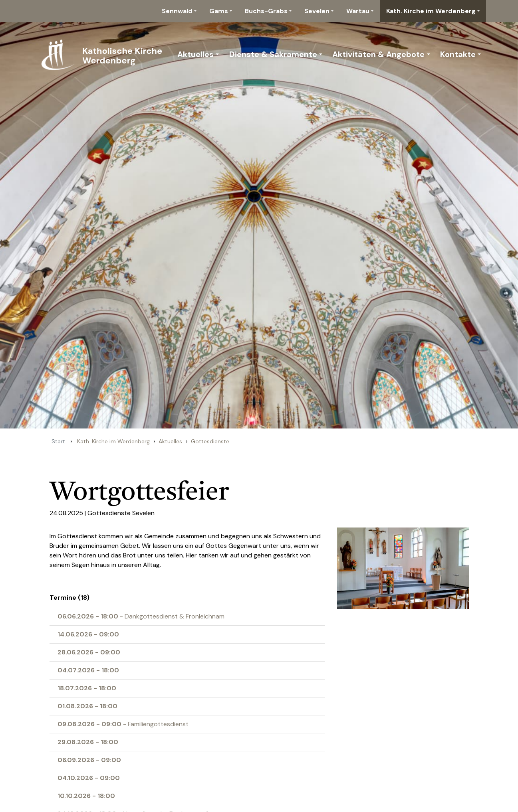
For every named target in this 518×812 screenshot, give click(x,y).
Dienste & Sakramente (273, 54)
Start (58, 441)
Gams (219, 11)
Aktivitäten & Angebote (378, 54)
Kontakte (458, 54)
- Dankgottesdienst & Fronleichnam (141, 616)
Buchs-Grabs (266, 11)
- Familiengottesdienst (123, 724)
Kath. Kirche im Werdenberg (431, 11)
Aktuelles (195, 54)
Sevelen (317, 11)
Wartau (358, 11)
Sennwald (177, 11)
